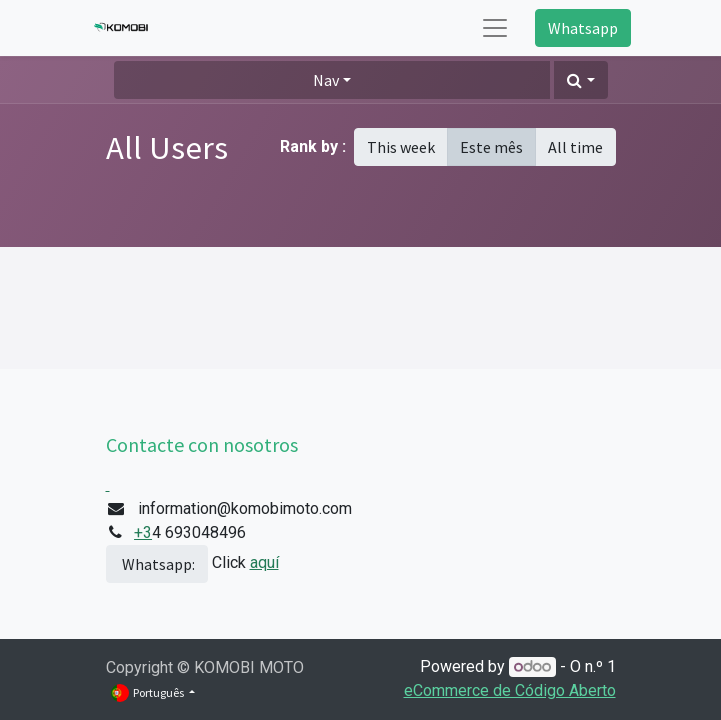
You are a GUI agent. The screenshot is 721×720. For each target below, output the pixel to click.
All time (575, 147)
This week (401, 147)
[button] (580, 80)
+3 (143, 532)
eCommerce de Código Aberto (510, 690)
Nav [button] (326, 80)
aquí (264, 562)
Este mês (491, 147)
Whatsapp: (157, 564)
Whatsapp (583, 28)
